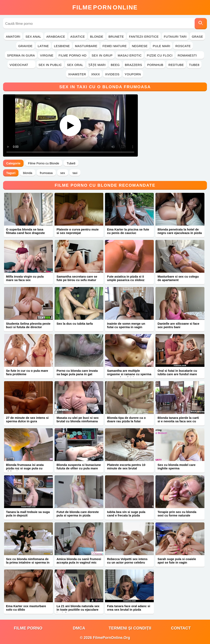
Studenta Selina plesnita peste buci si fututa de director (28, 325)
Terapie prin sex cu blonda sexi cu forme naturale (177, 514)
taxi (75, 173)
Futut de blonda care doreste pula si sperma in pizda (78, 514)
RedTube (176, 65)
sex (63, 173)
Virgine (47, 55)
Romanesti (190, 55)
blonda (28, 173)
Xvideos (112, 74)
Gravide (25, 46)
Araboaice (56, 37)
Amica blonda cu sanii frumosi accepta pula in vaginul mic (79, 561)
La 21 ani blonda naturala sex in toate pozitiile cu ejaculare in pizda (78, 610)
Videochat (22, 65)
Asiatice (78, 37)
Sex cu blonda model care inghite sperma (176, 467)
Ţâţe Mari (97, 65)
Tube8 (194, 65)
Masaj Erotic (130, 55)
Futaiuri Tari (175, 37)
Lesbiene (62, 46)
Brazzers (134, 65)
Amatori (13, 37)
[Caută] (201, 24)
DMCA (79, 628)
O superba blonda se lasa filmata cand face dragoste (25, 231)
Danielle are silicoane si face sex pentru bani (178, 325)
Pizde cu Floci (160, 55)
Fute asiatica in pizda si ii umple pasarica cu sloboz (126, 278)
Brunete (116, 37)
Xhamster (77, 74)
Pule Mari (161, 46)
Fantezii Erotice (144, 37)
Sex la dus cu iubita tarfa (75, 324)
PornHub (155, 65)
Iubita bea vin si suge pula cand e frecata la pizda (126, 514)
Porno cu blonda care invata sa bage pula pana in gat (77, 372)
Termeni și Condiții (130, 628)
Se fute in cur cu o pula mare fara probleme (27, 372)
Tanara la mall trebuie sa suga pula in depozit (28, 514)
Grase (197, 37)
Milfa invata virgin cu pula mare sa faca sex (25, 278)
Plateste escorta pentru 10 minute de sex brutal (126, 467)
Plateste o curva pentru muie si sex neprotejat (78, 231)
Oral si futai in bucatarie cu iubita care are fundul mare (177, 372)
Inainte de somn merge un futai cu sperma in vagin (126, 325)
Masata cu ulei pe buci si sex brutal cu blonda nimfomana (78, 419)
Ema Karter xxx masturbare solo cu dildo (26, 608)
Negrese (140, 46)
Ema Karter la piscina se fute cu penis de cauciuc (128, 231)
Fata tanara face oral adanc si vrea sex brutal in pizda (129, 608)
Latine (43, 46)
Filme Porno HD (73, 55)
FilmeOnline (105, 7)
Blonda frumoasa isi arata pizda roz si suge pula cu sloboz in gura (25, 468)
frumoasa (46, 173)
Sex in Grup (102, 55)
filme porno (28, 628)
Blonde (97, 37)
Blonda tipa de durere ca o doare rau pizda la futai (126, 419)
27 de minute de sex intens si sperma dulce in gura (27, 419)
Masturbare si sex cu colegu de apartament (178, 278)
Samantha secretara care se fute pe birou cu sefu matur (77, 278)
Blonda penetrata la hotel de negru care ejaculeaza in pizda (180, 231)
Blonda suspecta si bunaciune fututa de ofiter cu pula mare (79, 467)
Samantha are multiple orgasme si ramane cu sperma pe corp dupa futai (129, 374)
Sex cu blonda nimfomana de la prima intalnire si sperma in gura (28, 562)
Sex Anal (33, 37)
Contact (181, 628)
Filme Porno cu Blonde (44, 163)
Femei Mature (115, 46)
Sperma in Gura (21, 55)
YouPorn (133, 74)
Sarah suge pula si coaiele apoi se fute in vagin (177, 561)
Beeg (115, 65)
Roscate (183, 46)
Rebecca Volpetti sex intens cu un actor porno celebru (127, 561)
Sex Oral (75, 65)
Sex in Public (50, 65)
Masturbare (86, 46)
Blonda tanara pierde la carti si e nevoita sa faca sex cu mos (178, 421)
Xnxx (95, 74)
